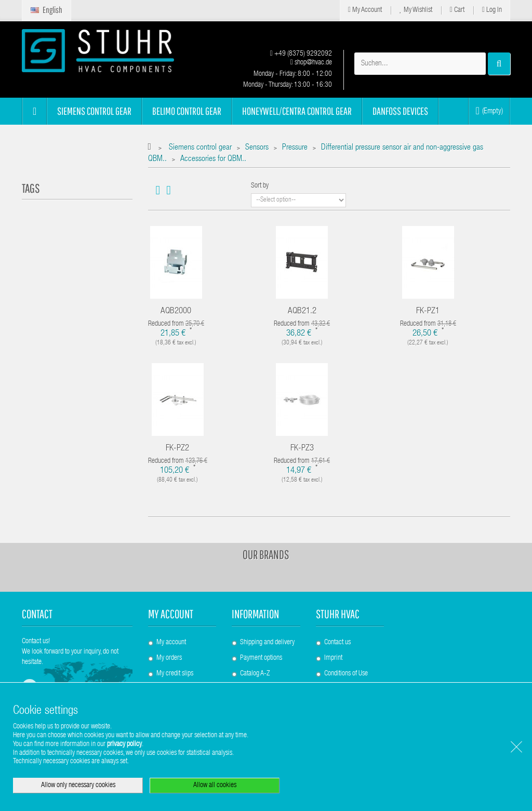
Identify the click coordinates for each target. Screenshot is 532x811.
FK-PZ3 (302, 449)
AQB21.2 (302, 311)
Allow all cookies (215, 786)
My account (171, 614)
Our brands (266, 554)
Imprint (333, 658)
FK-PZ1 (428, 311)
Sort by (260, 186)
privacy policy (124, 744)
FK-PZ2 (177, 449)
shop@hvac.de (311, 63)
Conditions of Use (346, 674)
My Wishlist (416, 10)
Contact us (337, 643)
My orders (169, 658)
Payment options (261, 658)
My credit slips (175, 674)
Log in (492, 10)
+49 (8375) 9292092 (301, 54)
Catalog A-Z (255, 674)
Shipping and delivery (267, 643)
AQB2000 (176, 311)
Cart (457, 10)
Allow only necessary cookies (78, 786)
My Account (365, 10)
